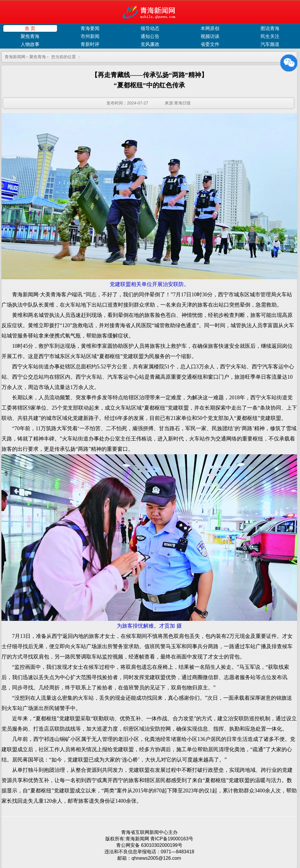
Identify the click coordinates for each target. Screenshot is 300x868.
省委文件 (210, 44)
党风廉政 (150, 44)
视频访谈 (210, 36)
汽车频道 (270, 44)
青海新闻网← (17, 57)
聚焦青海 (30, 36)
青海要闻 (90, 28)
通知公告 (150, 36)
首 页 (30, 28)
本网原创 (210, 28)
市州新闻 (90, 36)
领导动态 (150, 28)
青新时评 (90, 44)
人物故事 (30, 44)
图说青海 (270, 28)
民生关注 (270, 36)
